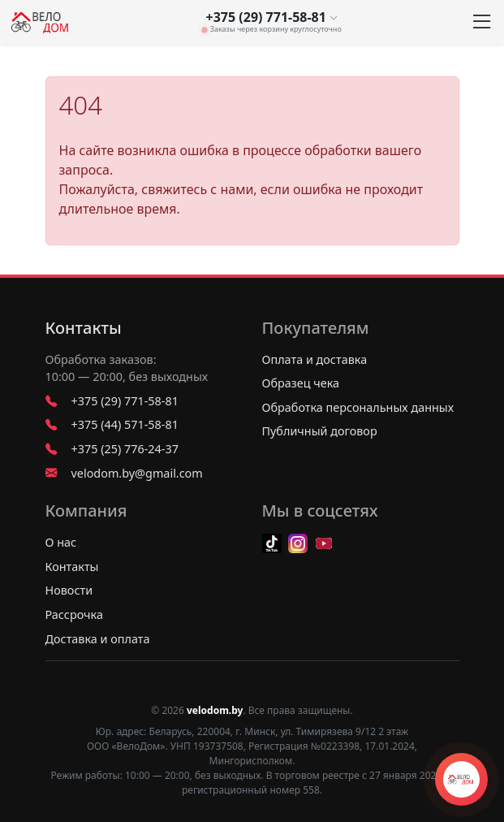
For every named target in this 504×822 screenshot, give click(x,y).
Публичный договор (320, 431)
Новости (69, 590)
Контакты (84, 328)
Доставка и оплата (98, 639)
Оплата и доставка (315, 359)
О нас (61, 542)
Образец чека (301, 383)
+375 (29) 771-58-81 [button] (272, 17)
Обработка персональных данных (358, 407)
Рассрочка (74, 614)
